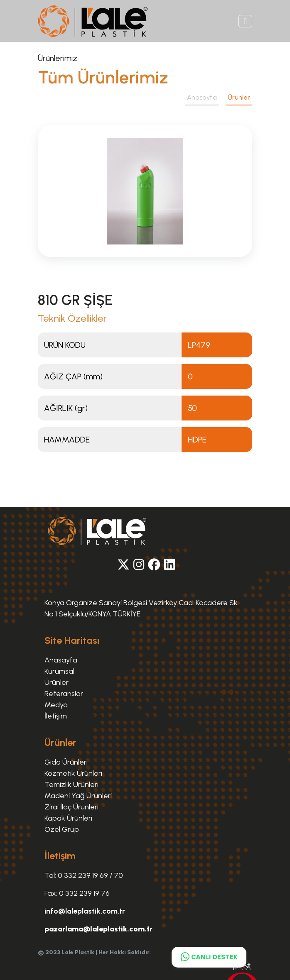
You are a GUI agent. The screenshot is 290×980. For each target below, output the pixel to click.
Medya (56, 705)
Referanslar (64, 694)
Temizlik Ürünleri (71, 784)
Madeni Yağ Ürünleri (78, 796)
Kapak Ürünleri (68, 818)
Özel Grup (62, 829)
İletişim (56, 716)
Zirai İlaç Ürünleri (71, 807)
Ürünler (239, 97)
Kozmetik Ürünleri (73, 773)
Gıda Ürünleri (66, 762)
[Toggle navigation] (245, 21)
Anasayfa (202, 97)
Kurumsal (59, 671)
